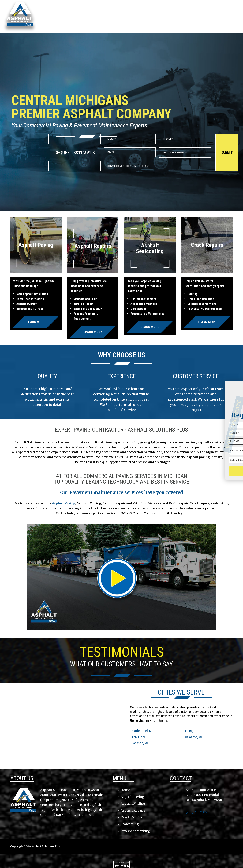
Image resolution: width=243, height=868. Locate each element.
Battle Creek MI (142, 731)
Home (100, 14)
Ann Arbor (138, 737)
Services (164, 14)
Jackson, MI (140, 743)
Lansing (188, 731)
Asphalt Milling (133, 804)
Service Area (141, 14)
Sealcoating (130, 824)
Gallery (234, 14)
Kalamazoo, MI (192, 737)
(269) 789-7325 (218, 6)
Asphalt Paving (64, 503)
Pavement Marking (135, 831)
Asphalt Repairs (133, 810)
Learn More (36, 322)
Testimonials (187, 14)
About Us (118, 14)
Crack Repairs (132, 817)
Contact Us (212, 14)
